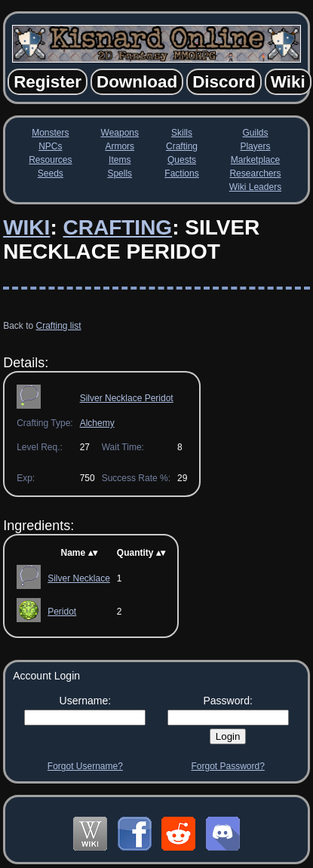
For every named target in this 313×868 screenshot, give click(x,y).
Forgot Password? (227, 766)
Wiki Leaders (255, 187)
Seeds (51, 173)
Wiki (26, 227)
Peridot (62, 612)
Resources (50, 160)
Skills (182, 133)
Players (255, 146)
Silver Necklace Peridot (127, 398)
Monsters (50, 133)
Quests (182, 160)
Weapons (120, 133)
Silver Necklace (79, 578)
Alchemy (97, 423)
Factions (181, 173)
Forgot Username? (85, 766)
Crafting (182, 146)
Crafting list (59, 326)
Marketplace (255, 160)
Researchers (255, 173)
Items (120, 160)
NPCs (50, 146)
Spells (120, 173)
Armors (120, 146)
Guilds (255, 133)
